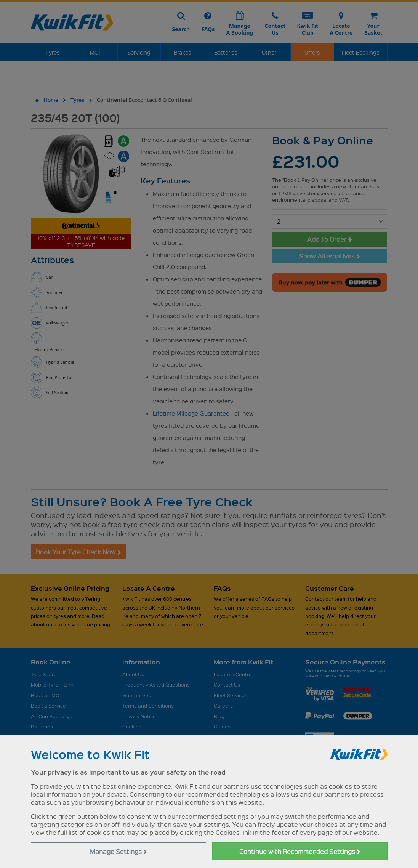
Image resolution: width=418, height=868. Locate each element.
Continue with (300, 851)
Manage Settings (119, 851)
